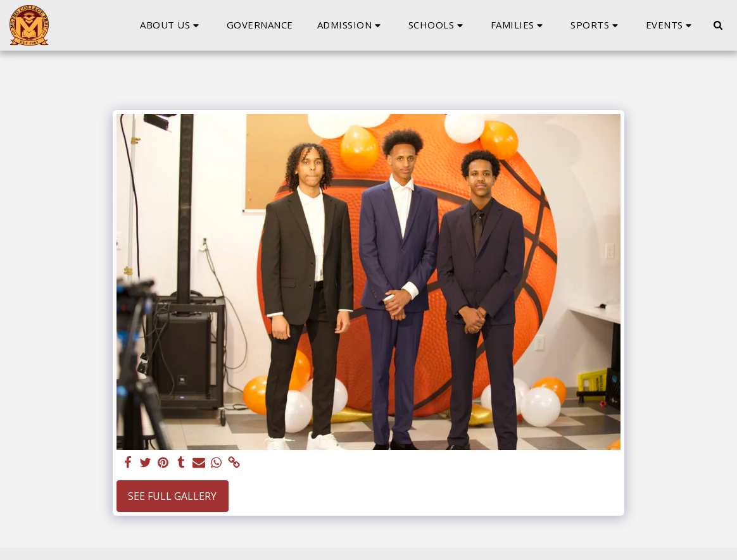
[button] (171, 25)
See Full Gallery (172, 496)
